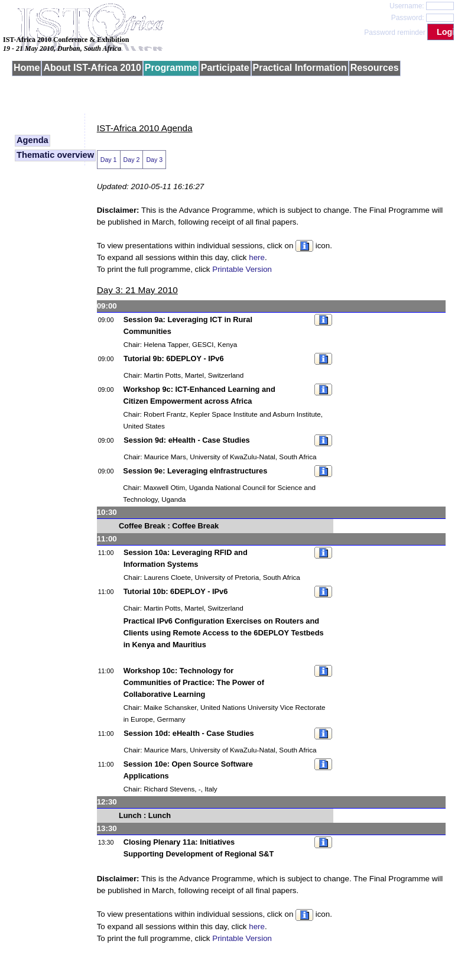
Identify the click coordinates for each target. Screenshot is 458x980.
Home (27, 68)
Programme (171, 68)
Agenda (33, 140)
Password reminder (394, 33)
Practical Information (300, 68)
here (257, 257)
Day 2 (132, 160)
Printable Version (242, 269)
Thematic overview (55, 155)
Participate (225, 68)
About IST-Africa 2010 (92, 68)
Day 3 (154, 160)
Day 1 (109, 160)
